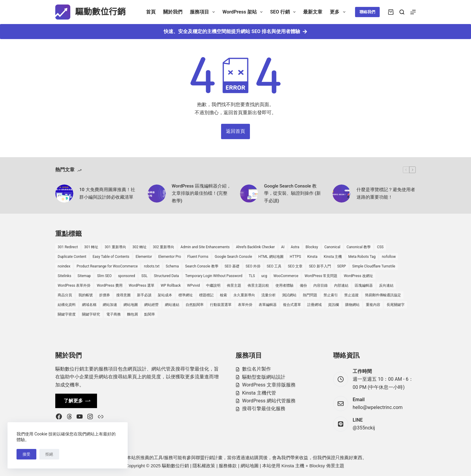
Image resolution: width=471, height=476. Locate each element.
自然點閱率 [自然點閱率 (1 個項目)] (195, 305)
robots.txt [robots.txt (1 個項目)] (152, 266)
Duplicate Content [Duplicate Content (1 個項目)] (72, 257)
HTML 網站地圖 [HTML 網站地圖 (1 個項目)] (271, 257)
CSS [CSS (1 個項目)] (380, 247)
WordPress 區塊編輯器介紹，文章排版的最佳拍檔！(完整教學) (201, 194)
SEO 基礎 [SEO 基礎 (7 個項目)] (232, 266)
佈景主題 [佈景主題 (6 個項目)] (234, 285)
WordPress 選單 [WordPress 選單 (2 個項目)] (142, 285)
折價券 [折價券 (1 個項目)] (105, 295)
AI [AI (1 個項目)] (283, 247)
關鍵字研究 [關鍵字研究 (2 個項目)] (91, 314)
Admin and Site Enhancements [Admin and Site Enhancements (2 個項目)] (205, 247)
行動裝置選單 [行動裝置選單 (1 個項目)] (221, 305)
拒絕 (49, 454)
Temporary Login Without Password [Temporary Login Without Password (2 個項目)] (214, 276)
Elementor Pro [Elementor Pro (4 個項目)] (170, 257)
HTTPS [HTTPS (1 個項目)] (296, 257)
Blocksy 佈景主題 (327, 466)
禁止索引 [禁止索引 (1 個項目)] (331, 295)
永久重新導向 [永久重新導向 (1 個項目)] (244, 295)
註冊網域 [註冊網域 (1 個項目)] (315, 305)
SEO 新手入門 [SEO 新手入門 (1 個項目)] (320, 266)
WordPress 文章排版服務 (269, 385)
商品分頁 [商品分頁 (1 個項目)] (65, 295)
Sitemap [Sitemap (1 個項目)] (84, 276)
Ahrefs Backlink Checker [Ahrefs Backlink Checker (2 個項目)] (255, 247)
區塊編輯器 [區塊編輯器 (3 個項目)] (364, 285)
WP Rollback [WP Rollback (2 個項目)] (171, 285)
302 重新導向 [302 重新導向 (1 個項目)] (164, 247)
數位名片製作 (257, 369)
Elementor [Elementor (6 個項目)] (144, 257)
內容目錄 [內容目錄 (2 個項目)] (321, 285)
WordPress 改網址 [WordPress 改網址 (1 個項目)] (358, 276)
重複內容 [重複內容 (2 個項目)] (373, 305)
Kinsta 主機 (293, 466)
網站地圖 (250, 466)
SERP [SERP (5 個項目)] (342, 266)
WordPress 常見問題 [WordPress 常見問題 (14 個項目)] (321, 276)
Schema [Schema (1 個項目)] (172, 266)
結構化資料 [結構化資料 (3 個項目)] (67, 305)
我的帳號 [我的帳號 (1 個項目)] (86, 295)
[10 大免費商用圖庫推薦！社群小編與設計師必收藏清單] (64, 194)
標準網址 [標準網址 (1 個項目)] (186, 295)
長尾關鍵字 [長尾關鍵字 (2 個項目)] (396, 305)
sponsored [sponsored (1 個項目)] (127, 276)
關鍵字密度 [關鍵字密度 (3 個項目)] (67, 314)
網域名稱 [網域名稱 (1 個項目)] (89, 305)
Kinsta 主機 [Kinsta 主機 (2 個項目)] (333, 257)
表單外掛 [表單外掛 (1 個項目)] (245, 305)
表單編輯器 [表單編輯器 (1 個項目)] (268, 305)
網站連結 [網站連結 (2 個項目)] (172, 305)
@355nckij (364, 428)
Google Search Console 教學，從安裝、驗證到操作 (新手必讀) (292, 194)
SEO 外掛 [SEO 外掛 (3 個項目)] (253, 266)
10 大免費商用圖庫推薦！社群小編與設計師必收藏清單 (107, 193)
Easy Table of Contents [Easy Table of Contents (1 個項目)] (111, 257)
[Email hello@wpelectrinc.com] (341, 404)
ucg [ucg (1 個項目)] (264, 276)
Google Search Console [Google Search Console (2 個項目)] (233, 257)
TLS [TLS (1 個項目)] (252, 276)
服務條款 (228, 466)
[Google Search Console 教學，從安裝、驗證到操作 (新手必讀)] (249, 194)
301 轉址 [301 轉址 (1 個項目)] (91, 247)
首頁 (151, 12)
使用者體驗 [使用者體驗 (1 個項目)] (284, 285)
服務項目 (204, 12)
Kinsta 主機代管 (259, 393)
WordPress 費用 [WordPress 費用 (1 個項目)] (109, 285)
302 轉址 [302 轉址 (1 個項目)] (140, 247)
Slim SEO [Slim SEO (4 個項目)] (104, 276)
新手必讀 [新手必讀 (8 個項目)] (144, 295)
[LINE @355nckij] (341, 424)
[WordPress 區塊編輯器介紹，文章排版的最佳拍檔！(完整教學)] (157, 194)
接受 (26, 454)
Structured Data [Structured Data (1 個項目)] (166, 276)
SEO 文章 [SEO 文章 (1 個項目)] (295, 266)
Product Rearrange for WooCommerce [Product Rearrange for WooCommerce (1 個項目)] (107, 266)
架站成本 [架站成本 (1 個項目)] (165, 295)
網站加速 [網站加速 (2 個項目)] (110, 305)
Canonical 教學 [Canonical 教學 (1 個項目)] (359, 247)
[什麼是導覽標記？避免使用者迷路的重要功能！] (342, 194)
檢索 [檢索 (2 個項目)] (223, 295)
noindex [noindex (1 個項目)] (64, 266)
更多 (339, 12)
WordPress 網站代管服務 (269, 401)
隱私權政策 (204, 466)
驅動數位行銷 (100, 12)
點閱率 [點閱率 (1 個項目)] (150, 314)
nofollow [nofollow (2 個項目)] (389, 257)
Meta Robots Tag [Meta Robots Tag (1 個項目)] (362, 257)
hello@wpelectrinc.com (378, 407)
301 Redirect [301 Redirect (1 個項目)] (68, 247)
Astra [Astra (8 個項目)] (295, 247)
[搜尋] (402, 12)
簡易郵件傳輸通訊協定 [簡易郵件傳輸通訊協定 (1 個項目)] (383, 295)
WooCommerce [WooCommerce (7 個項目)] (286, 276)
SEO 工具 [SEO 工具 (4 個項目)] (274, 266)
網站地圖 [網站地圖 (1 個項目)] (131, 305)
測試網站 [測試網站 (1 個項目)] (289, 295)
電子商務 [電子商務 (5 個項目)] (114, 314)
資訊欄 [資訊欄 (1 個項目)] (333, 305)
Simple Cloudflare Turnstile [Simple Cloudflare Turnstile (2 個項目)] (374, 266)
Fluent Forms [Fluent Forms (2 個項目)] (198, 257)
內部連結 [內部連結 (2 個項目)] (341, 285)
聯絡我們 (367, 12)
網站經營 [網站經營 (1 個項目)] (151, 305)
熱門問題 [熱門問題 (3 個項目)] (310, 295)
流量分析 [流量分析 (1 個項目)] (269, 295)
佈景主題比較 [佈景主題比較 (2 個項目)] (258, 285)
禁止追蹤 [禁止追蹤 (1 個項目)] (351, 295)
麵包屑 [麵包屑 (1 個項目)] (132, 314)
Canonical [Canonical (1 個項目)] (332, 247)
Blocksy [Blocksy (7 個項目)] (312, 247)
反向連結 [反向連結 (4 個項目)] (386, 285)
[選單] (413, 12)
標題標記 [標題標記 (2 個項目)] (206, 295)
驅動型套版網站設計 (264, 377)
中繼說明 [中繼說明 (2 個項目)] (213, 285)
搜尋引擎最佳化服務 (264, 409)
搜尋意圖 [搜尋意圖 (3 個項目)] (123, 295)
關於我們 (173, 12)
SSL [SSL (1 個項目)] (144, 276)
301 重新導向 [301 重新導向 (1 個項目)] (115, 247)
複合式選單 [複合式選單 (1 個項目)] (292, 305)
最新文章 (313, 12)
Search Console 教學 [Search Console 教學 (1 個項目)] (202, 266)
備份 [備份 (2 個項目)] (303, 285)
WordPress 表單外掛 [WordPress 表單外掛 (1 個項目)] (74, 285)
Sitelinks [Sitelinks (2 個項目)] (64, 276)
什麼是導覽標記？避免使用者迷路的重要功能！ (386, 193)
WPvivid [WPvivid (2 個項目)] (194, 285)
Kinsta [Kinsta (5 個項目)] (312, 257)
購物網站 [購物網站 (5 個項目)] (352, 305)
